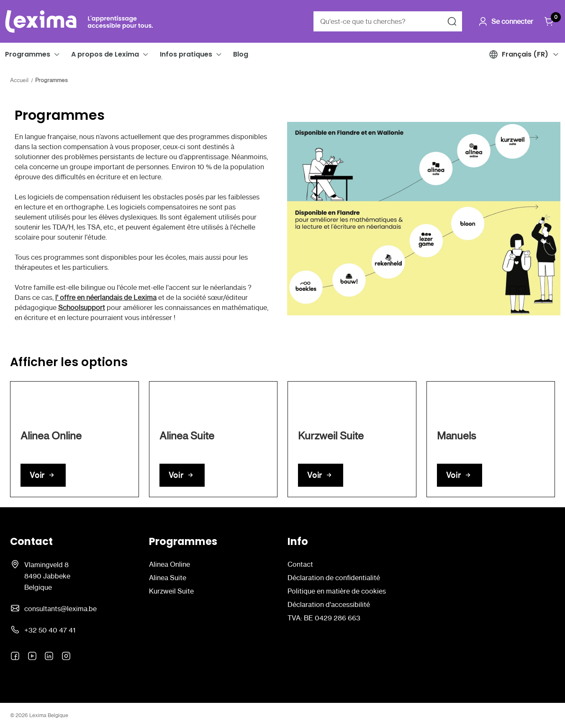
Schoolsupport (82, 307)
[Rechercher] (452, 21)
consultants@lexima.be (60, 609)
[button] (57, 54)
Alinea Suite (168, 578)
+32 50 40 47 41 (50, 630)
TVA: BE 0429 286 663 (324, 618)
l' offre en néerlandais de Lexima (106, 297)
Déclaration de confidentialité (334, 578)
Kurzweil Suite (171, 591)
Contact (300, 564)
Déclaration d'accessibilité (329, 604)
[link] (74, 439)
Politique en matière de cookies (337, 591)
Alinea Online (169, 564)
